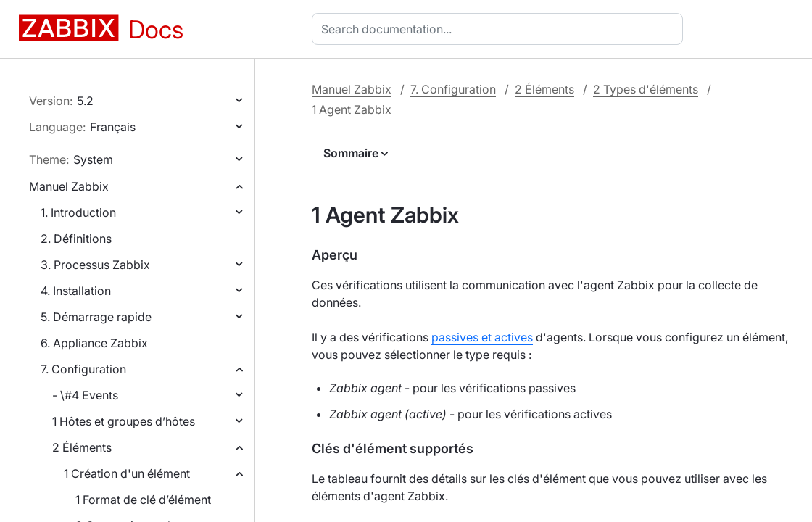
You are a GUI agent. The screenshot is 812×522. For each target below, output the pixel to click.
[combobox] (500, 29)
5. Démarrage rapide (96, 317)
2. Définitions (76, 239)
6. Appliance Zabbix (94, 343)
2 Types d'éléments (646, 89)
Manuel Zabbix (69, 186)
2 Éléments (82, 447)
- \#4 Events (85, 395)
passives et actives (482, 337)
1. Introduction (78, 212)
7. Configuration (83, 369)
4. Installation (76, 291)
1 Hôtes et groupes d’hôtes (124, 421)
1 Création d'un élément (127, 473)
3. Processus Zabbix (95, 265)
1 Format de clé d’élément (143, 500)
